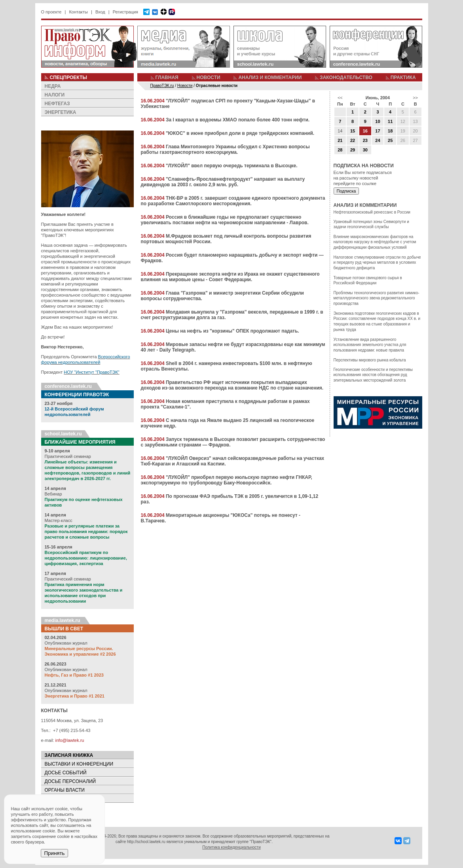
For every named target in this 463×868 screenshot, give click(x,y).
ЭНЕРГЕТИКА (61, 112)
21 (340, 140)
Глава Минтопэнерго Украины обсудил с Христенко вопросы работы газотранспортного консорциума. (225, 149)
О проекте (51, 12)
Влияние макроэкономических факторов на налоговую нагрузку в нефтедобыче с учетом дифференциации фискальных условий (375, 242)
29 (353, 150)
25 (390, 140)
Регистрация (125, 12)
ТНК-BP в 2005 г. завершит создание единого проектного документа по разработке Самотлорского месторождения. (233, 201)
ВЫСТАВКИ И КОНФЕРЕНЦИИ (79, 764)
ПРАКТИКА (403, 78)
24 (378, 140)
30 (365, 150)
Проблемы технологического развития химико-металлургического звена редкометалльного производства (377, 298)
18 (390, 131)
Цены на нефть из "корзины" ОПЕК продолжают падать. (232, 331)
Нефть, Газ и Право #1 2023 (74, 675)
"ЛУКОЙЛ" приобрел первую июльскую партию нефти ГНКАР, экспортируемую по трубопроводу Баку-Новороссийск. (227, 480)
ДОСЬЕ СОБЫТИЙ (66, 773)
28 (340, 150)
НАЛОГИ (55, 95)
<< (340, 98)
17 (378, 131)
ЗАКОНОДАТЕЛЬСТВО (346, 78)
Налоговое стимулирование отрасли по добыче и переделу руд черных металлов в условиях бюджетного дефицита (377, 263)
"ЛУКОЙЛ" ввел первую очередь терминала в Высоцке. (232, 166)
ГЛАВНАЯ (167, 78)
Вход (100, 12)
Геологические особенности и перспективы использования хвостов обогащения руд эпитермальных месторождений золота (373, 375)
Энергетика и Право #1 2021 (75, 696)
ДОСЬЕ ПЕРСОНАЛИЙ (70, 781)
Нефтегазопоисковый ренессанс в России (372, 212)
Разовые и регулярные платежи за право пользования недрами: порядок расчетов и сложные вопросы (86, 531)
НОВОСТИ (209, 78)
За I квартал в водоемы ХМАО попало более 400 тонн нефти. (238, 120)
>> (415, 98)
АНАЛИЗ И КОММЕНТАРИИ (270, 78)
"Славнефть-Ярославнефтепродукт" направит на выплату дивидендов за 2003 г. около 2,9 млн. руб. (223, 182)
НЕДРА (53, 86)
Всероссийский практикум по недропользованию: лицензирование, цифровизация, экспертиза (86, 558)
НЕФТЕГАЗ (57, 104)
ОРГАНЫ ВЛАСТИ (65, 790)
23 (365, 140)
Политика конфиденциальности (231, 847)
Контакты (78, 12)
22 (353, 140)
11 (390, 121)
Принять (54, 853)
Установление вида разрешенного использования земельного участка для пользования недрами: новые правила (370, 345)
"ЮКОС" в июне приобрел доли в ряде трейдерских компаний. (240, 133)
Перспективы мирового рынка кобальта (370, 360)
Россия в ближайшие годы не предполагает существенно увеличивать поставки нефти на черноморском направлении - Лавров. (225, 220)
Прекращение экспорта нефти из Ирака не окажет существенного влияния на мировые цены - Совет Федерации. (230, 277)
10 (378, 121)
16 (365, 131)
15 (353, 131)
